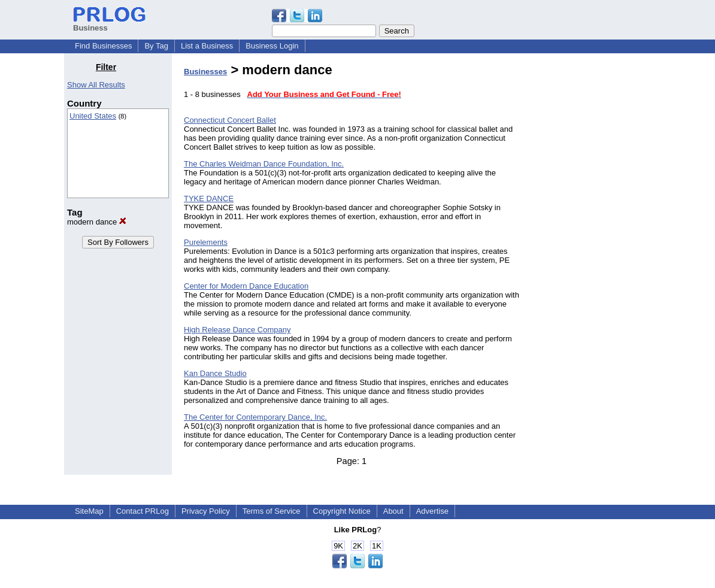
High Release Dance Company (237, 330)
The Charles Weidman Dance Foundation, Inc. (264, 164)
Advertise (432, 511)
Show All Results (96, 85)
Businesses (205, 72)
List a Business (207, 46)
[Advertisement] (590, 242)
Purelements (206, 242)
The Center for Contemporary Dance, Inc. (255, 417)
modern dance (97, 222)
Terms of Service (272, 511)
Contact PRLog (143, 511)
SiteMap (89, 511)
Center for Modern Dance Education (246, 286)
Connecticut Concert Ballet (230, 120)
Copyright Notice (342, 511)
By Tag (156, 46)
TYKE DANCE (209, 198)
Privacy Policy (206, 511)
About (393, 511)
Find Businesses (103, 46)
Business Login (272, 46)
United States (93, 116)
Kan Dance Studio (215, 373)
